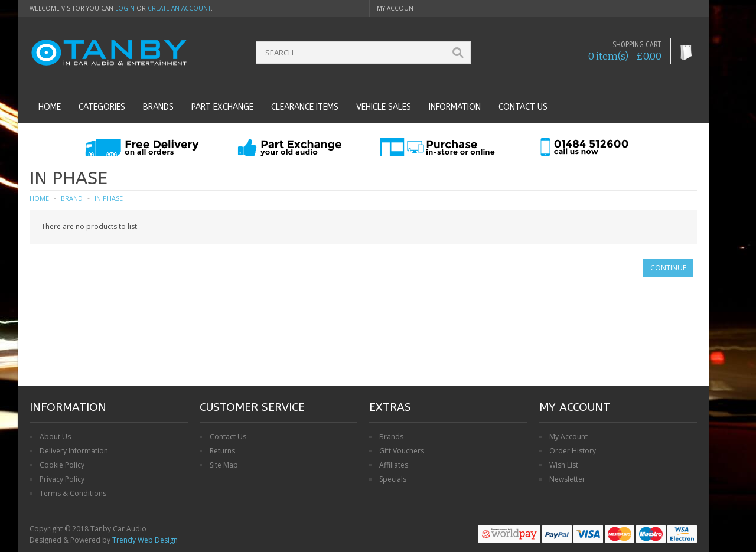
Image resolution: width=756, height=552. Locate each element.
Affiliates (394, 465)
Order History (573, 451)
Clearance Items (305, 107)
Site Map (224, 465)
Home (50, 107)
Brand (72, 198)
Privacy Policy (62, 479)
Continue (668, 268)
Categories (102, 107)
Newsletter (567, 479)
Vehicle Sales (384, 107)
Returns (222, 451)
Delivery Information (74, 451)
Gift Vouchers (402, 451)
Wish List (564, 465)
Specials (393, 479)
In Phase (109, 198)
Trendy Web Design (145, 540)
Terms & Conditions (73, 493)
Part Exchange (222, 107)
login (125, 8)
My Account (568, 437)
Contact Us (228, 437)
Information (455, 107)
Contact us (523, 107)
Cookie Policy (62, 465)
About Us (55, 437)
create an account (179, 8)
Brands (158, 107)
